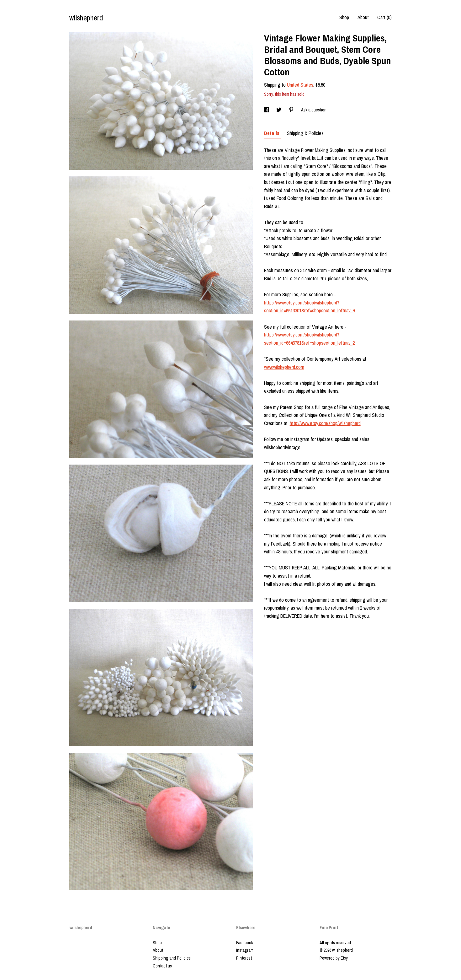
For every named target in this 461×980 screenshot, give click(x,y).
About (363, 17)
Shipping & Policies (305, 133)
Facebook (245, 943)
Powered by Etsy (334, 958)
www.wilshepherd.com (284, 367)
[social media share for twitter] (279, 110)
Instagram (245, 950)
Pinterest (244, 958)
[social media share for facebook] (267, 110)
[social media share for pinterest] (292, 110)
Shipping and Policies (172, 958)
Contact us (162, 966)
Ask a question (314, 110)
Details (272, 133)
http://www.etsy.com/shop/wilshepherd (325, 423)
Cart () (384, 17)
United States (300, 85)
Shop (344, 17)
